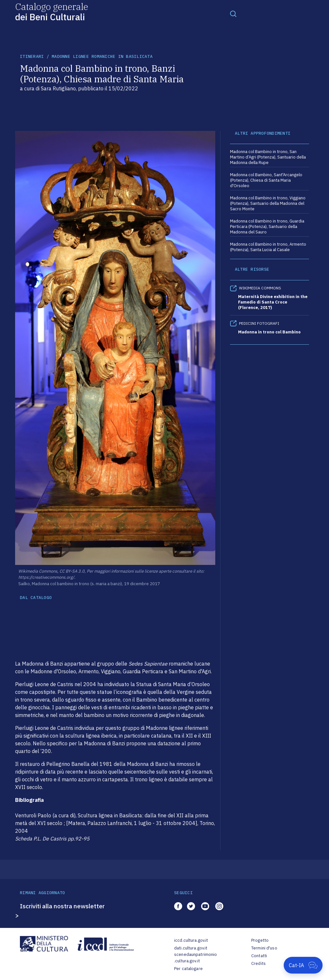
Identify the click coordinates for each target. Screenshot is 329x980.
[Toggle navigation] (233, 14)
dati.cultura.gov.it (191, 948)
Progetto (260, 940)
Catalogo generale (52, 11)
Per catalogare (188, 969)
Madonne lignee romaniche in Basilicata (102, 56)
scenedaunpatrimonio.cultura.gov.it (196, 958)
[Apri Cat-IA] (303, 965)
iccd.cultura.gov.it (191, 940)
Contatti (259, 956)
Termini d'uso (264, 948)
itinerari (32, 56)
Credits (258, 963)
